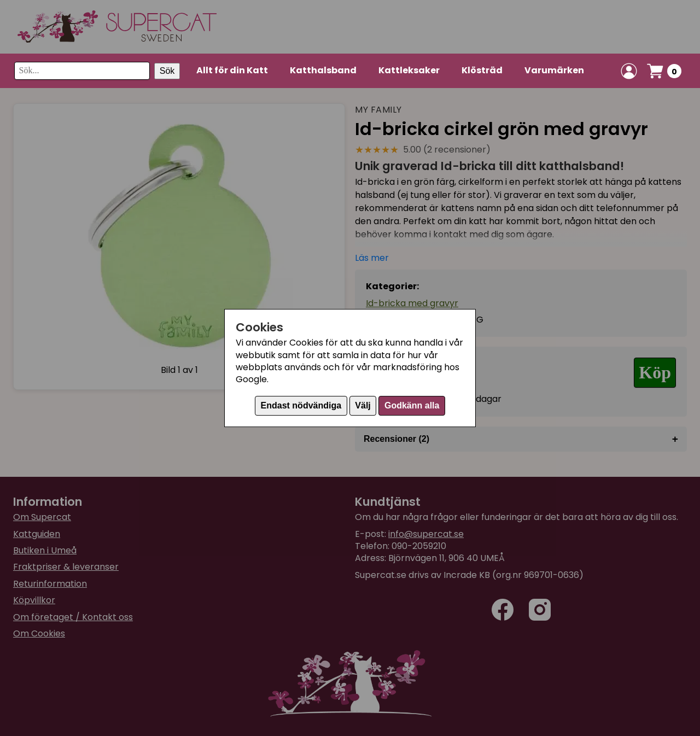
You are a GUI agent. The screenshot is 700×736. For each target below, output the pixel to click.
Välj (363, 405)
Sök (167, 71)
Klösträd (482, 70)
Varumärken (554, 70)
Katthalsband (323, 70)
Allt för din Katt (232, 70)
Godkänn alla (412, 405)
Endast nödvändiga (301, 405)
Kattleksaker (409, 70)
